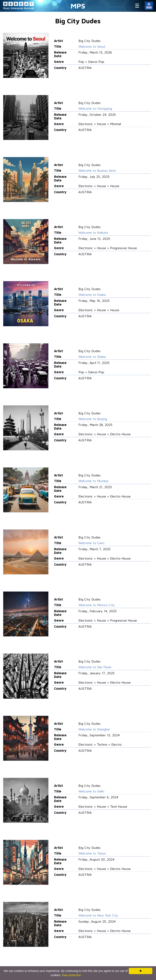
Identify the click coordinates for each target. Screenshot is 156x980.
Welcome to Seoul (92, 46)
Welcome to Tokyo (92, 853)
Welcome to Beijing (93, 419)
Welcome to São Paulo (95, 667)
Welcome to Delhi (91, 791)
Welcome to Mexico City (97, 605)
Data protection (71, 975)
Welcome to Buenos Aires (97, 170)
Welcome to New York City (98, 915)
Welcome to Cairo (91, 543)
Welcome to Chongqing (95, 108)
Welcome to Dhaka (92, 357)
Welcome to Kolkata (93, 233)
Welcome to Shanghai (94, 729)
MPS (78, 6)
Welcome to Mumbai (93, 481)
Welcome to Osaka (92, 295)
